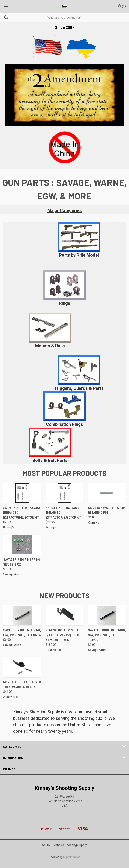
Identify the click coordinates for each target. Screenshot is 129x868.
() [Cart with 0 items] (122, 6)
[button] (79, 237)
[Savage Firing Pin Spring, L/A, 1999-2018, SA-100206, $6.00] (22, 615)
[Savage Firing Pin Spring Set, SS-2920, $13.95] (22, 545)
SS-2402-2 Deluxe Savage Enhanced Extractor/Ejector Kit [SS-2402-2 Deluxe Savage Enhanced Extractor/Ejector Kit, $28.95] (22, 513)
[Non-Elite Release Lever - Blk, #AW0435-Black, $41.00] (22, 667)
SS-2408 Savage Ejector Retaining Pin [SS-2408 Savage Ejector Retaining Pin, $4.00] (106, 510)
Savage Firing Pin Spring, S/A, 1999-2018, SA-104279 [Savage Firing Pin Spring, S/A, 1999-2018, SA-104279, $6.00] (107, 635)
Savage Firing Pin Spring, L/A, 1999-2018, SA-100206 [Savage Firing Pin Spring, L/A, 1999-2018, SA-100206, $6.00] (22, 633)
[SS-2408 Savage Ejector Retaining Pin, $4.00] (107, 493)
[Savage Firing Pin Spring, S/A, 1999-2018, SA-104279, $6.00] (107, 615)
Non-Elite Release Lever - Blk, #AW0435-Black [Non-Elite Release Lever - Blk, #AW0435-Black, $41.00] (22, 685)
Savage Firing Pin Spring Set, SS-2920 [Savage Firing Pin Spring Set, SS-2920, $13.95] (22, 562)
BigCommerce (72, 857)
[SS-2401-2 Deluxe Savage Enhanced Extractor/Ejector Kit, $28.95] (64, 493)
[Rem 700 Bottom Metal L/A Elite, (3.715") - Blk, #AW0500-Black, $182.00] (64, 615)
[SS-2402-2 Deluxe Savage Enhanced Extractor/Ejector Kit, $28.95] (22, 493)
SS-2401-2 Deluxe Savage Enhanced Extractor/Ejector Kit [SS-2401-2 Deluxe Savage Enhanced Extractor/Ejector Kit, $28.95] (64, 513)
